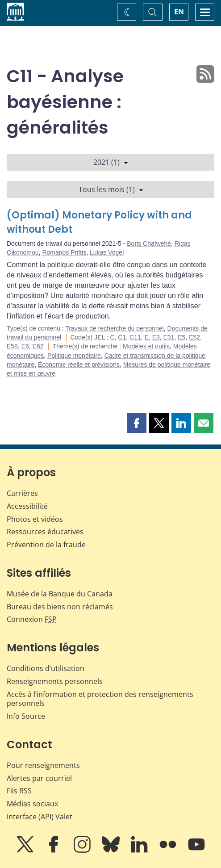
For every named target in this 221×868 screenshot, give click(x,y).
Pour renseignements (43, 765)
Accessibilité (27, 506)
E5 (181, 337)
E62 (38, 346)
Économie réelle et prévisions (79, 365)
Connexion (32, 619)
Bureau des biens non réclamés (60, 607)
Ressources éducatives (45, 532)
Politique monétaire (74, 356)
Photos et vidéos (35, 519)
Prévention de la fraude (46, 545)
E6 (25, 346)
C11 (135, 337)
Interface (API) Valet (40, 817)
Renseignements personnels (55, 681)
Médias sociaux (32, 804)
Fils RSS (19, 791)
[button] (137, 423)
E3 (156, 337)
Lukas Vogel (107, 252)
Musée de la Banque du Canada (60, 594)
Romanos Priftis (64, 252)
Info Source (26, 716)
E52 (194, 337)
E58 (12, 346)
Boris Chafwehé (149, 243)
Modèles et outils (146, 346)
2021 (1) (110, 162)
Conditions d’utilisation (46, 668)
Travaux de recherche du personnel (115, 328)
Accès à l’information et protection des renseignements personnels (100, 699)
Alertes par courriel (39, 778)
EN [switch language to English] (179, 12)
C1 (122, 337)
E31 (169, 337)
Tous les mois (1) (111, 189)
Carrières (22, 493)
